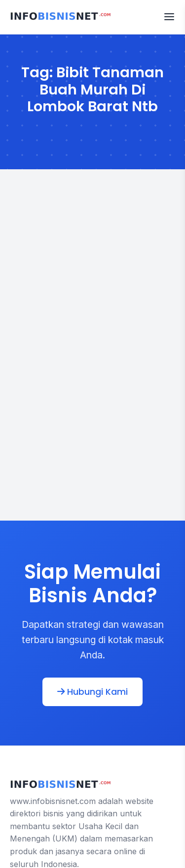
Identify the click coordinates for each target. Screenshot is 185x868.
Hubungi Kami (92, 692)
